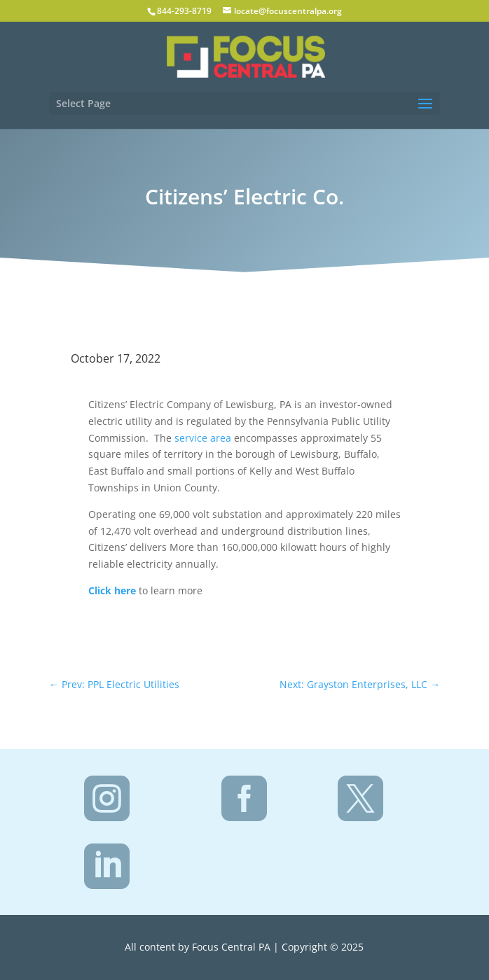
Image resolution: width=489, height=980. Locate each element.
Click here (112, 590)
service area (204, 438)
